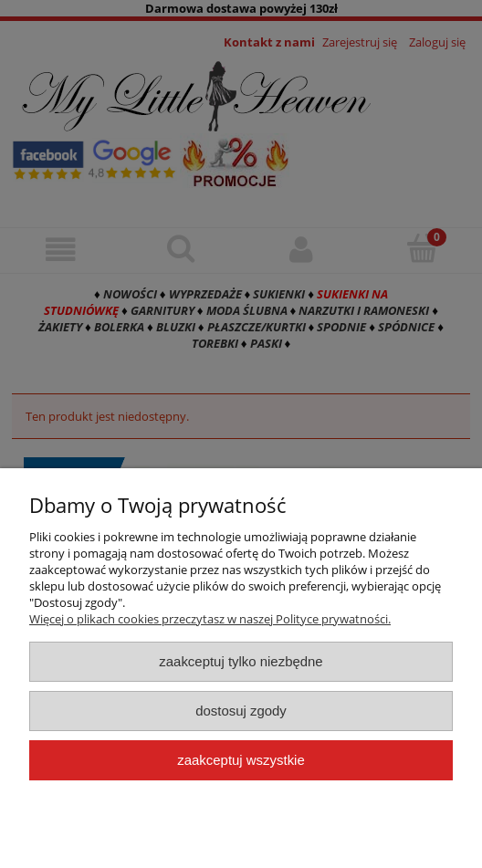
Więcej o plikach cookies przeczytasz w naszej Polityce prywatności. (210, 619)
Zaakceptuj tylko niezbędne (241, 661)
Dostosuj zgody (241, 711)
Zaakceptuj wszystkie (241, 760)
